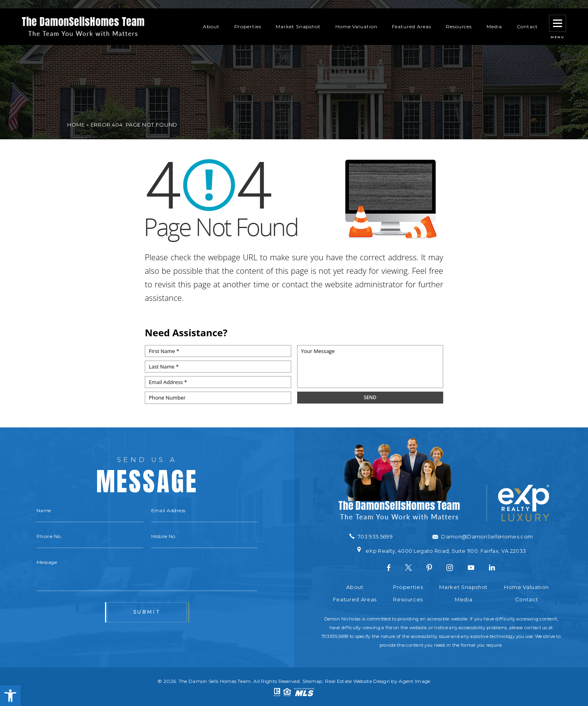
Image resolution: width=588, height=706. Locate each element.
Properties (248, 18)
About (211, 18)
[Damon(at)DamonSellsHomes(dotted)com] (483, 537)
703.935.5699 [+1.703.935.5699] (335, 636)
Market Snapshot (298, 18)
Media (494, 18)
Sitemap (312, 681)
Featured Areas (412, 18)
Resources (459, 18)
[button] (10, 696)
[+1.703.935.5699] (371, 536)
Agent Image (414, 681)
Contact (527, 18)
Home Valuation (356, 18)
